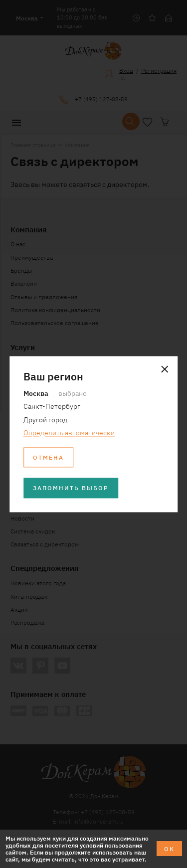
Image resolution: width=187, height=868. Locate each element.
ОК (169, 848)
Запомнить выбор (71, 488)
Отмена (48, 457)
